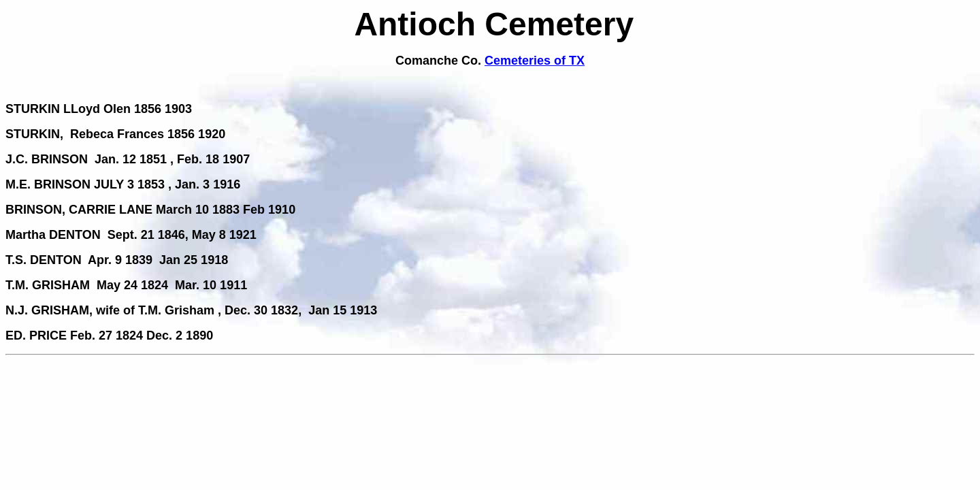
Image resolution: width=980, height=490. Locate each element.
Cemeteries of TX (535, 61)
